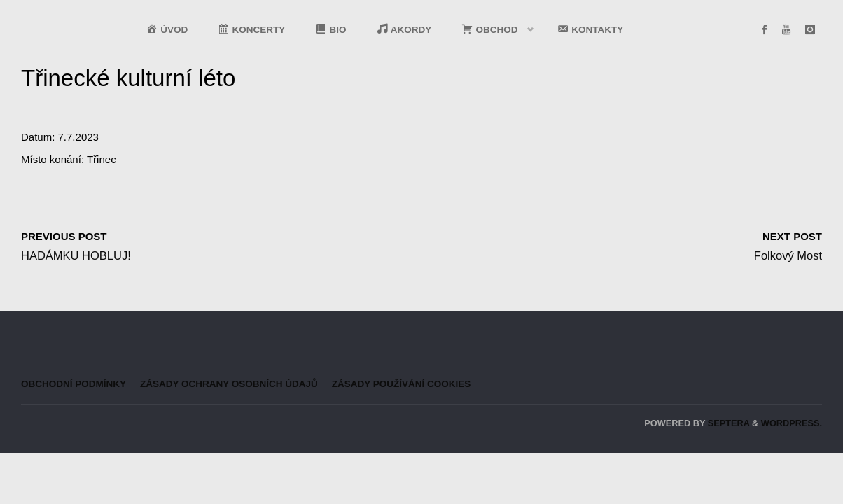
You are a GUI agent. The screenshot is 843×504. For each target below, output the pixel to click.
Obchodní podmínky (74, 384)
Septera (727, 423)
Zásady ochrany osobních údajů (229, 384)
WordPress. (792, 423)
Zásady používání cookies (402, 384)
